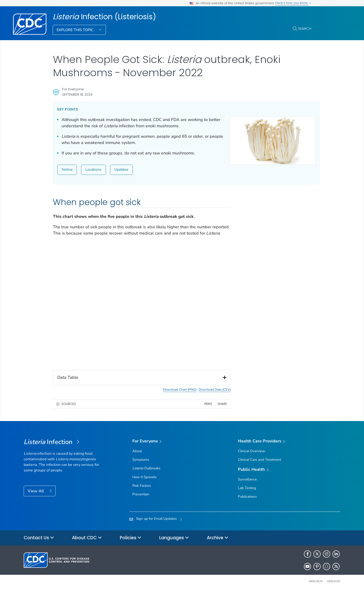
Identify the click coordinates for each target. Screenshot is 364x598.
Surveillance (247, 486)
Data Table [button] (139, 384)
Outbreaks (146, 474)
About (137, 457)
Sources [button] (69, 410)
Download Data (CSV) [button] (209, 396)
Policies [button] (131, 544)
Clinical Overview (252, 457)
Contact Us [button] (39, 544)
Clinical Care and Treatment (260, 466)
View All (36, 497)
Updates (121, 170)
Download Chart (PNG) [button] (174, 396)
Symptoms (141, 466)
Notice (67, 170)
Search (305, 28)
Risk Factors (142, 492)
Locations (93, 170)
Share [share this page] (217, 410)
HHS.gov (316, 587)
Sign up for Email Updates (156, 525)
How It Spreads (144, 483)
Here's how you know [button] (293, 3)
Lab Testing (247, 494)
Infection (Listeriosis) (104, 17)
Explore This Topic (76, 30)
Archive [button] (218, 544)
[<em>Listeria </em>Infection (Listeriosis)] (63, 448)
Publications (247, 503)
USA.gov (334, 587)
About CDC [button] (87, 544)
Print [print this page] (203, 410)
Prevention (141, 500)
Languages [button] (174, 544)
